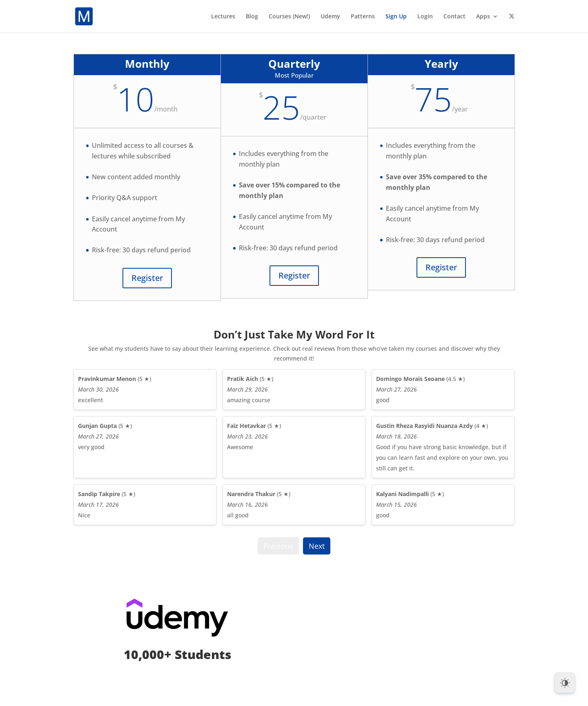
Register (147, 278)
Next (317, 546)
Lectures (223, 17)
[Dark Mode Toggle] (565, 683)
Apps (483, 17)
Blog (252, 17)
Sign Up (396, 17)
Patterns (363, 17)
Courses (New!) (289, 17)
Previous (278, 546)
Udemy (330, 17)
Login (425, 17)
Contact (454, 17)
